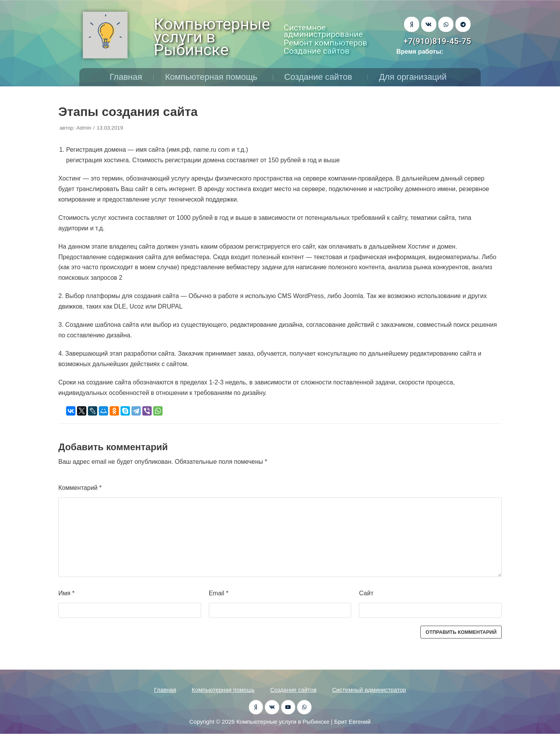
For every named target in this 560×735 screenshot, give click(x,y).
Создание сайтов (320, 77)
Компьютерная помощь (213, 77)
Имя (66, 593)
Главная (126, 77)
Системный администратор (369, 690)
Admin (84, 128)
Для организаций (415, 77)
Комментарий (80, 488)
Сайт (366, 593)
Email (219, 593)
